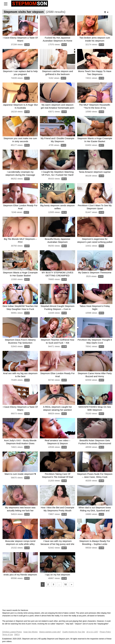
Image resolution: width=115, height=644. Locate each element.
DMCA (17, 629)
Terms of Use (8, 629)
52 (66, 579)
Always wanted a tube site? (50, 626)
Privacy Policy (105, 626)
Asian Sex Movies (30, 626)
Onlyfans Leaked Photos (12, 626)
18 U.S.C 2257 (92, 626)
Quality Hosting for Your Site (74, 626)
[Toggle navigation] (7, 4)
